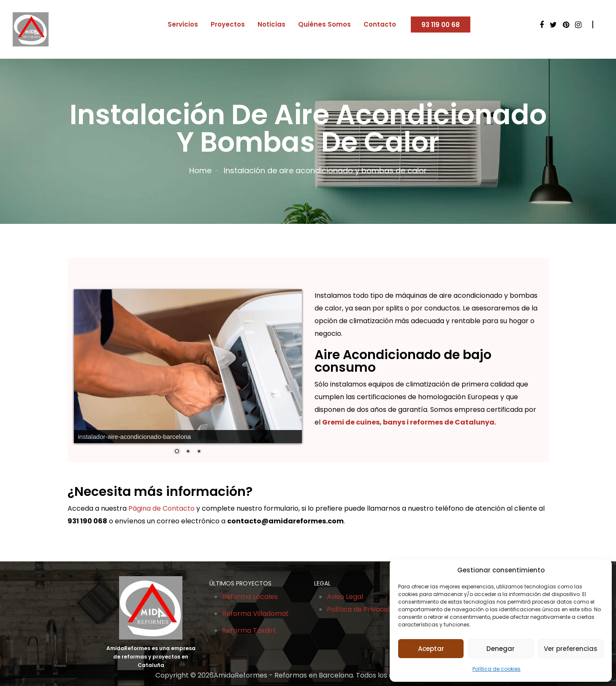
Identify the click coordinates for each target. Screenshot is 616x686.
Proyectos (228, 24)
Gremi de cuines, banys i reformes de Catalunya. (409, 422)
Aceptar (431, 649)
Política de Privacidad (362, 609)
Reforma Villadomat (255, 614)
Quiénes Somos (324, 24)
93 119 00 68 (441, 25)
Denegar (501, 649)
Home (200, 170)
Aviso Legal (345, 597)
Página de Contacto (161, 508)
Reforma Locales (250, 597)
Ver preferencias (571, 649)
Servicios (183, 24)
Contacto (380, 24)
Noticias (271, 24)
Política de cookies (497, 669)
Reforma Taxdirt (249, 630)
